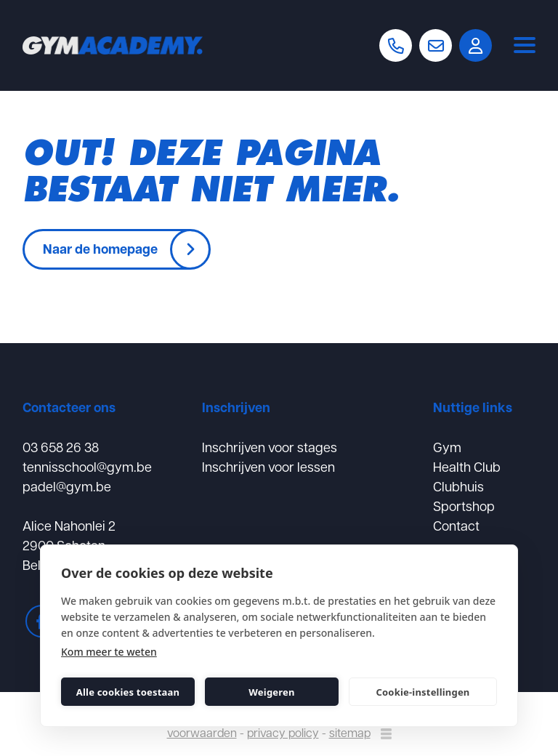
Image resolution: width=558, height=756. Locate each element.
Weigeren (271, 692)
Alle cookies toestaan (128, 692)
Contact (456, 525)
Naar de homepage (100, 249)
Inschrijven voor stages (270, 447)
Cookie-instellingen (422, 692)
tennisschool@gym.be (87, 466)
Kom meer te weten (109, 652)
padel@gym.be (67, 486)
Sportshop (464, 506)
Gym (447, 447)
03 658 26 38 (61, 447)
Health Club (467, 466)
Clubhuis (458, 486)
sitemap (350, 732)
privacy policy (283, 732)
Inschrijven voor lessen (268, 466)
